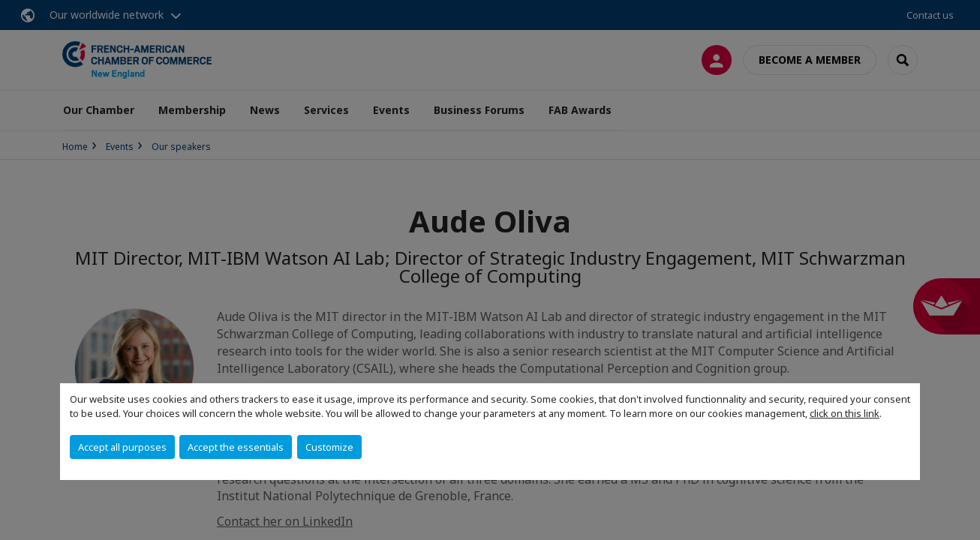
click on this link (845, 413)
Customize (329, 447)
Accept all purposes (122, 447)
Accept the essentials (236, 447)
